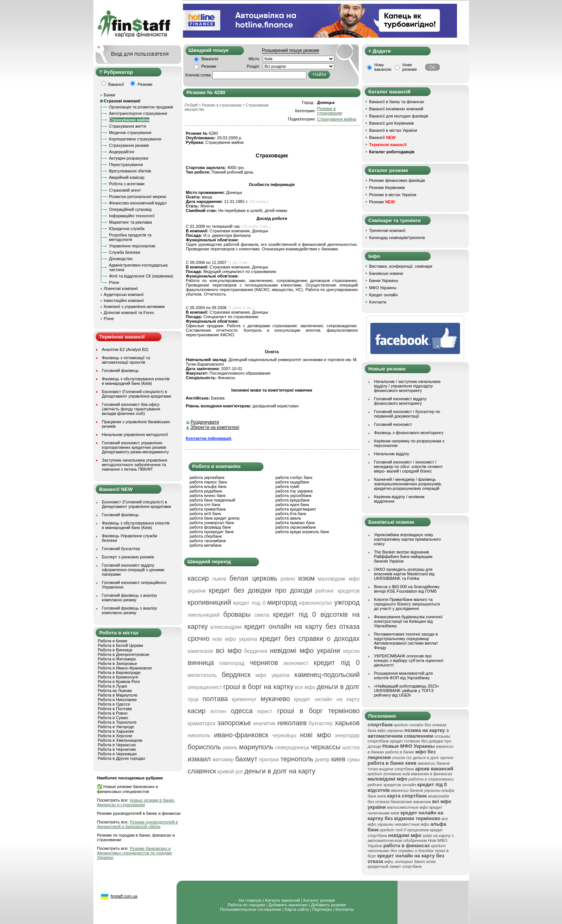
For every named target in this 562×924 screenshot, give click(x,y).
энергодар (347, 735)
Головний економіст (393, 424)
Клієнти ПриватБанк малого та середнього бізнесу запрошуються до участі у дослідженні (407, 604)
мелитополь (203, 675)
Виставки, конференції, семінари (401, 266)
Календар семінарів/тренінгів (397, 238)
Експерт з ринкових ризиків (128, 557)
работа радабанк (206, 491)
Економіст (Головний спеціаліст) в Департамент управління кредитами (137, 394)
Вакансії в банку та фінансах (397, 102)
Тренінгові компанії (387, 230)
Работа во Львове (115, 691)
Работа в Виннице (115, 650)
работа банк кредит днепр (215, 518)
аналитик (264, 723)
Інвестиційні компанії (124, 300)
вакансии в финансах (432, 774)
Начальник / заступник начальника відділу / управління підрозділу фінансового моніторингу (407, 386)
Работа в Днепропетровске (124, 654)
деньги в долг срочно (433, 758)
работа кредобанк (293, 500)
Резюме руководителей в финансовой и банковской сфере (138, 824)
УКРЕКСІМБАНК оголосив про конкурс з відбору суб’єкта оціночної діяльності (409, 660)
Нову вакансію (383, 67)
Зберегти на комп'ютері (215, 427)
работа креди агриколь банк (302, 532)
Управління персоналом (132, 246)
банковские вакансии (411, 802)
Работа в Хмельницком (120, 740)
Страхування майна (129, 120)
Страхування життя (128, 126)
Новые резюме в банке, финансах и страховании (136, 802)
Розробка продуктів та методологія (130, 237)
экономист (296, 663)
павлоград (232, 663)
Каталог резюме (319, 900)
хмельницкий (204, 615)
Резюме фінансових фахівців (397, 180)
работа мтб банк (206, 514)
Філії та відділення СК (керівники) (141, 276)
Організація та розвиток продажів (141, 107)
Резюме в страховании (329, 111)
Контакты (345, 909)
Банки (110, 95)
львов (219, 579)
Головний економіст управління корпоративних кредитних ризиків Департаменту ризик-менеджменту (136, 447)
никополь (199, 735)
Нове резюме (410, 67)
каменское (201, 651)
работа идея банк (292, 505)
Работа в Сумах (113, 718)
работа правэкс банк (295, 523)
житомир (223, 759)
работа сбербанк (206, 536)
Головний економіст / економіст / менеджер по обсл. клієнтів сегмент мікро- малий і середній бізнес (408, 467)
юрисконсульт (316, 603)
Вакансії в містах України (393, 130)
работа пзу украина (294, 491)
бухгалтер (321, 723)
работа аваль (289, 518)
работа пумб (288, 486)
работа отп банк (205, 505)
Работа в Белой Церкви (120, 645)
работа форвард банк (210, 527)
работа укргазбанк (207, 477)
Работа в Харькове (116, 731)
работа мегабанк (206, 545)
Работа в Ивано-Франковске (125, 668)
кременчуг (244, 699)
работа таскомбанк (208, 541)
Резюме (209, 66)
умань (230, 747)
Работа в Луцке (113, 686)
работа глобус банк (294, 477)
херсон (351, 651)
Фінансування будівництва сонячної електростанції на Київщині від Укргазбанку (408, 621)
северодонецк (292, 747)
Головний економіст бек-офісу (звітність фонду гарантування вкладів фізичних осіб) (131, 409)
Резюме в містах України (393, 195)
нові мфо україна (235, 639)
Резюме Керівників (387, 188)
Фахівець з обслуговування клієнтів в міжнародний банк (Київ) (136, 381)
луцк (193, 699)
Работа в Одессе (114, 704)
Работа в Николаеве (117, 700)
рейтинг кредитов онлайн (392, 785)
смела (262, 615)
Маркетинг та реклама (131, 222)
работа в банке (400, 752)
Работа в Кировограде (119, 672)
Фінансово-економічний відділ (138, 203)
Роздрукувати (205, 422)
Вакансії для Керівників (392, 123)
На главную (250, 900)
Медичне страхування (130, 133)
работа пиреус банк (209, 482)
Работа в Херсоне (115, 736)
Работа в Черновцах (117, 754)
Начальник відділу (392, 454)
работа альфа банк (208, 486)
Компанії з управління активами (134, 306)
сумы (353, 759)
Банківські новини (386, 273)
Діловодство (121, 259)
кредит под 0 (249, 603)
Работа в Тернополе (117, 722)
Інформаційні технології (132, 216)
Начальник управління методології (135, 435)
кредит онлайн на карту (327, 699)
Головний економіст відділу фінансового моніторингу (400, 401)
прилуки (269, 759)
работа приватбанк (208, 509)
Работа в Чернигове (117, 749)
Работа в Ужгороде (116, 727)
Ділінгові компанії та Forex (129, 313)
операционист (205, 687)
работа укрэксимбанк (296, 527)
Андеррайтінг (122, 152)
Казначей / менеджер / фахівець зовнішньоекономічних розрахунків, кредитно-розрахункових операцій (408, 484)
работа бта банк (291, 514)
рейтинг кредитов (337, 591)
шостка (351, 747)
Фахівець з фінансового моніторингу (409, 433)
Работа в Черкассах (117, 745)
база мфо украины (386, 730)
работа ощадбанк (292, 482)
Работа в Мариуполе (118, 695)
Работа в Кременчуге (118, 677)
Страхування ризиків (129, 145)
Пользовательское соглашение (251, 909)
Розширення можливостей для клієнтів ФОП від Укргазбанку (404, 675)
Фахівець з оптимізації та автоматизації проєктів (126, 360)
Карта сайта (297, 909)
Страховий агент (125, 190)
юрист (265, 711)
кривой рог (230, 772)
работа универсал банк (212, 523)
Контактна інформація (209, 438)
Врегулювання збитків (130, 171)
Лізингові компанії (121, 288)
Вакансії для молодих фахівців (399, 116)
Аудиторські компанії (124, 294)
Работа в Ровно (113, 713)
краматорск (202, 723)
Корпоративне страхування (135, 139)
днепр (322, 759)
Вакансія (210, 59)
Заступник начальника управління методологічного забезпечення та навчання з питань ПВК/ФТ (135, 465)
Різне (114, 282)
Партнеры (322, 909)
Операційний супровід (130, 209)
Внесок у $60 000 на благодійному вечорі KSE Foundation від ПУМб (407, 589)
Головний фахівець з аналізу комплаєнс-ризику (130, 598)
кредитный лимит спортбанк (395, 866)
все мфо (305, 687)
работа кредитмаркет (296, 509)
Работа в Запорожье (117, 663)
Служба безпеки (125, 252)
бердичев (256, 651)
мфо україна (273, 675)
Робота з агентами (127, 184)
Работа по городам (246, 905)
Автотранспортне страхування (138, 113)
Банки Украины (384, 281)
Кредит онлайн (384, 295)
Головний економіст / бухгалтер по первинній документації (407, 414)
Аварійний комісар (127, 177)
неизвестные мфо (412, 824)
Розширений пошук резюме (291, 50)
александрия (226, 627)
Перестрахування (126, 165)
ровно (288, 579)
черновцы (284, 735)
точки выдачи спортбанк (391, 769)
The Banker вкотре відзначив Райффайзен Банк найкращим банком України (403, 557)
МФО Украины (383, 288)
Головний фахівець (120, 371)
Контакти (378, 302)
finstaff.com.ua (124, 896)
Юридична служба (127, 229)
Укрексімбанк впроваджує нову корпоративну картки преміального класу (408, 539)
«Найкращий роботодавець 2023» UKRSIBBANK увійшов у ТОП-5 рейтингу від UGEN (407, 691)
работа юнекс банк (208, 496)
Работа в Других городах (122, 758)
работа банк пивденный (212, 500)
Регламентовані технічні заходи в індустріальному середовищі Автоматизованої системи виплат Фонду (406, 641)
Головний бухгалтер (121, 549)
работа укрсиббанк (294, 496)
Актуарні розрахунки (129, 158)
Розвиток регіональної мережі (138, 197)
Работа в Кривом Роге (119, 682)
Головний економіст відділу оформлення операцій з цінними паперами (133, 570)
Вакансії (382, 137)
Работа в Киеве (113, 641)
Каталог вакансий (283, 900)
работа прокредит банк (212, 532)
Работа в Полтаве (115, 709)
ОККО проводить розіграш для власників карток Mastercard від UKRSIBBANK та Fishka (404, 574)
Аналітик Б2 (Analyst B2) (125, 349)
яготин (218, 711)
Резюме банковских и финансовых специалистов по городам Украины (135, 853)
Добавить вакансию (288, 905)
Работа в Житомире (117, 659)
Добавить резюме (328, 905)
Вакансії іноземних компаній (396, 109)
